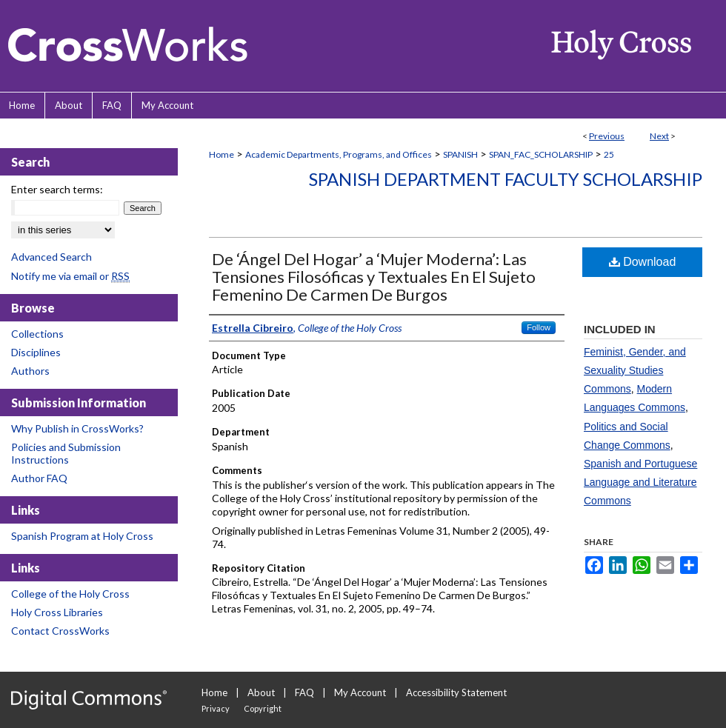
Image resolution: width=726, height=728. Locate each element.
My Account (360, 692)
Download (643, 262)
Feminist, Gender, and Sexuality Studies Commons (635, 370)
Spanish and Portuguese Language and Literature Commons (640, 482)
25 (609, 154)
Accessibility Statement (456, 692)
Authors (30, 371)
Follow (539, 327)
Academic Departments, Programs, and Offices (339, 154)
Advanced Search (51, 257)
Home (222, 154)
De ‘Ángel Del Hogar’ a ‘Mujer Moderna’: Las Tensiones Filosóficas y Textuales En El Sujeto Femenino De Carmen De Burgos (374, 277)
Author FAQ (39, 478)
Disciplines (36, 352)
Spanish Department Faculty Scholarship (506, 179)
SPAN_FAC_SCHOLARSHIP (541, 154)
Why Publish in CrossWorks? (77, 428)
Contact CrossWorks (60, 631)
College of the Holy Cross (70, 594)
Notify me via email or (70, 276)
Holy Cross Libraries (57, 612)
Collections (37, 334)
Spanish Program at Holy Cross (82, 536)
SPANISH (460, 154)
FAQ (304, 692)
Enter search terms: (57, 189)
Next (659, 136)
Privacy (216, 708)
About (261, 692)
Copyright (263, 708)
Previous (607, 136)
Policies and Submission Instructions (66, 453)
